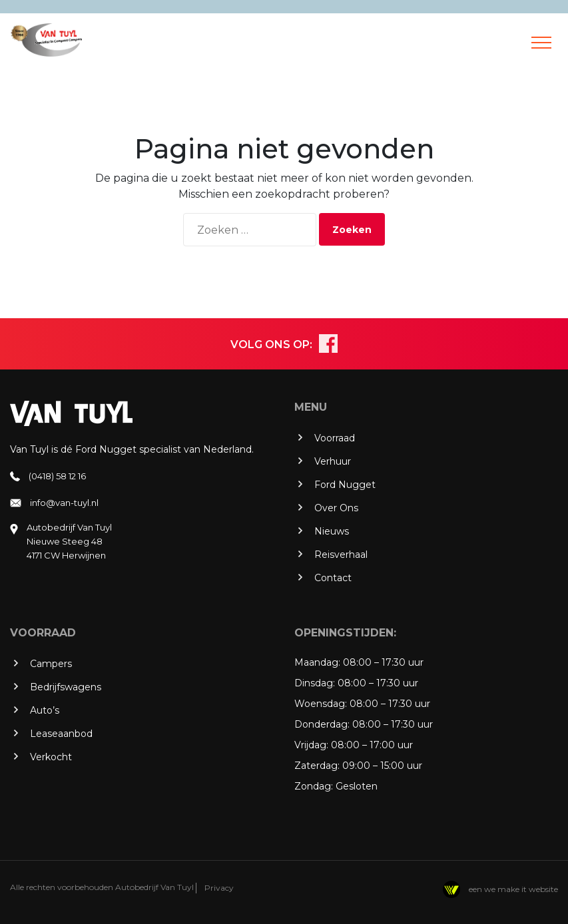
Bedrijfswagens (66, 687)
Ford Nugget (345, 485)
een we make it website (500, 889)
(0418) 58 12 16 (57, 476)
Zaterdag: (317, 766)
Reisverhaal (341, 555)
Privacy (219, 888)
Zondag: (314, 786)
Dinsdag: (315, 683)
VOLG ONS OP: (271, 345)
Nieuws (332, 531)
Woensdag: (321, 704)
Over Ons (336, 508)
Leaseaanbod (61, 734)
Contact (333, 578)
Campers (51, 664)
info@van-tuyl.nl (64, 503)
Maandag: (317, 662)
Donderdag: (322, 724)
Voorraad (335, 438)
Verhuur (333, 461)
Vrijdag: (311, 745)
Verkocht (51, 757)
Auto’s (45, 710)
